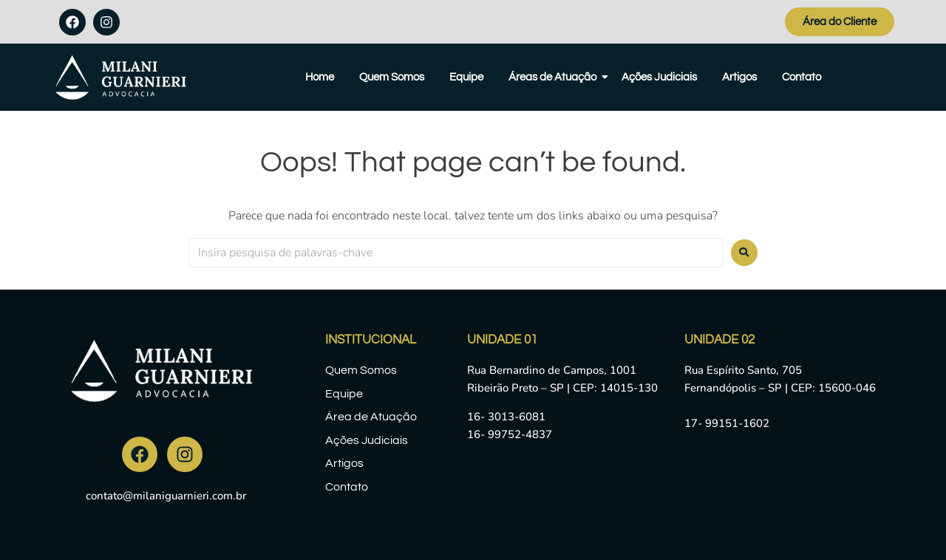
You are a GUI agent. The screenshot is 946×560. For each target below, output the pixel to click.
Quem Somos (392, 77)
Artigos (739, 77)
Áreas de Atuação (555, 77)
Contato (802, 77)
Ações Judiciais (659, 77)
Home (320, 77)
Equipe (466, 77)
